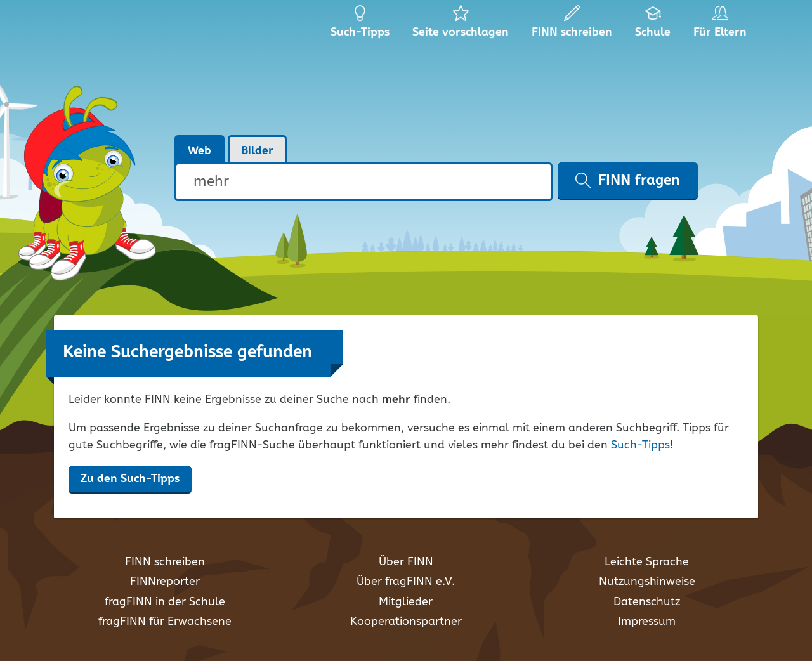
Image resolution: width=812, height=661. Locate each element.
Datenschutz (647, 602)
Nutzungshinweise (647, 582)
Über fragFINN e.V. (406, 582)
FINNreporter (165, 582)
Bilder (257, 151)
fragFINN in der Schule (165, 602)
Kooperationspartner (406, 622)
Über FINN (406, 562)
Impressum (647, 622)
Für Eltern (722, 25)
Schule (653, 25)
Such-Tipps (640, 445)
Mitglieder (406, 602)
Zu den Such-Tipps (130, 479)
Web (200, 151)
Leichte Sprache (647, 562)
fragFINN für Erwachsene (165, 622)
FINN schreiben (165, 562)
